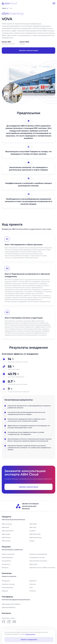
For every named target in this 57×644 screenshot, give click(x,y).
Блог (31, 588)
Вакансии (33, 581)
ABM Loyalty (6, 534)
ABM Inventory (7, 524)
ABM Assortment (8, 531)
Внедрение (6, 581)
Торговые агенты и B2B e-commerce (42, 568)
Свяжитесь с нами (8, 618)
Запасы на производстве (38, 554)
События (33, 584)
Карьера (5, 591)
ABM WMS (33, 524)
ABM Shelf (5, 527)
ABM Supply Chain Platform (11, 604)
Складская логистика (37, 557)
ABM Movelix (6, 541)
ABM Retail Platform (9, 607)
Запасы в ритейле (8, 554)
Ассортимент (7, 561)
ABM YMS (33, 527)
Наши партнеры (7, 588)
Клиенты (33, 591)
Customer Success (8, 584)
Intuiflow (33, 531)
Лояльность (6, 564)
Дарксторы (33, 564)
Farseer (32, 541)
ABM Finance (6, 537)
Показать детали (30, 634)
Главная (4, 8)
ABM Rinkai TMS (35, 534)
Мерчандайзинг (7, 557)
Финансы (5, 568)
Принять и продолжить (29, 640)
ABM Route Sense (35, 537)
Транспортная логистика (38, 561)
